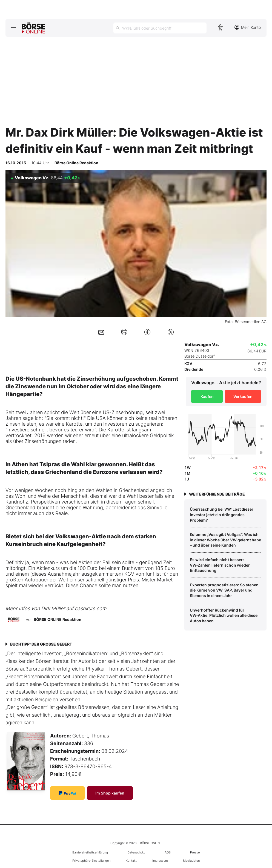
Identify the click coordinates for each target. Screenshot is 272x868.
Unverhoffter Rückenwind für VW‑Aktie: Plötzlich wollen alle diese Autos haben (224, 615)
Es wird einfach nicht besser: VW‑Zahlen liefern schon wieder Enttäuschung (220, 565)
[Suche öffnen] (160, 28)
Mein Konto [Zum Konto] (248, 27)
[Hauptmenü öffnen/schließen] (14, 27)
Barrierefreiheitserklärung (90, 852)
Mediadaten (191, 861)
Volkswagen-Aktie (81, 536)
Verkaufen (243, 396)
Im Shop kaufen (110, 793)
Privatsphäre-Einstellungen (91, 861)
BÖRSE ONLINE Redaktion (58, 619)
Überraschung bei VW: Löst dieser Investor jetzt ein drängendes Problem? (222, 514)
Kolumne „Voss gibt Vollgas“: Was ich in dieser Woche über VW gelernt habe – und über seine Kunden (225, 540)
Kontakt (131, 861)
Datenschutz (136, 852)
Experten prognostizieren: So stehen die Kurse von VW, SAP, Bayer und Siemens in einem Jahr (224, 590)
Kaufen (207, 396)
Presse (195, 852)
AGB (168, 852)
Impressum (160, 861)
